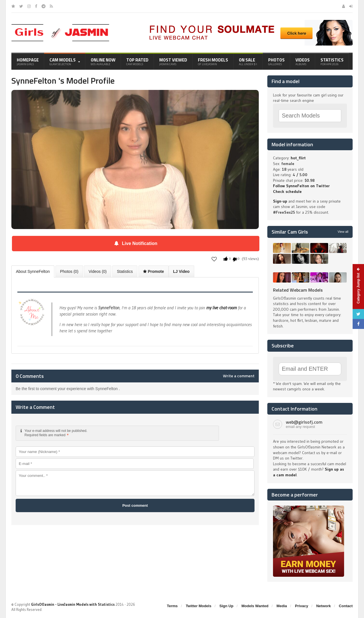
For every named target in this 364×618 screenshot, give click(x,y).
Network (323, 606)
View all (343, 232)
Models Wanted (255, 606)
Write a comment (239, 376)
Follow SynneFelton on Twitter (301, 186)
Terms (172, 606)
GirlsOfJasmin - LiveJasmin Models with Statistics (73, 604)
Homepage (28, 61)
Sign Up (227, 606)
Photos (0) (69, 271)
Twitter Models (198, 606)
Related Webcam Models (298, 290)
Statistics (332, 61)
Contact (346, 606)
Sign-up (280, 201)
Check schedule (287, 191)
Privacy (301, 606)
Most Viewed (173, 61)
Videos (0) (98, 271)
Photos (276, 61)
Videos (303, 61)
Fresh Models (213, 61)
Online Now (103, 61)
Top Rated (137, 61)
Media (282, 606)
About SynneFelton (33, 271)
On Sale (248, 61)
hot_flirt (298, 158)
